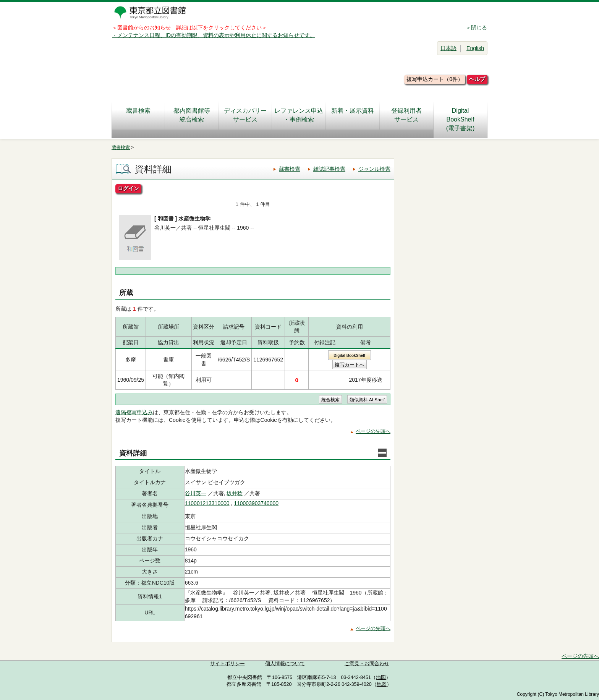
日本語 (448, 48)
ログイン (128, 188)
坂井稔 (235, 493)
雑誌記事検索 (329, 169)
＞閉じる (476, 28)
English (475, 48)
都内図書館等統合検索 (192, 115)
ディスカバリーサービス (245, 115)
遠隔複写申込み (134, 412)
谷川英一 (196, 493)
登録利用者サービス (406, 115)
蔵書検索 (138, 115)
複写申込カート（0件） (435, 79)
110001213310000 (207, 503)
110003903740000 (256, 503)
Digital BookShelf (349, 356)
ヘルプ (477, 79)
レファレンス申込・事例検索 (299, 115)
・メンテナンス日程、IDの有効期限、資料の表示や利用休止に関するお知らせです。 (214, 35)
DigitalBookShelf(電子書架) (461, 119)
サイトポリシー (227, 664)
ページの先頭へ (373, 431)
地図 (381, 677)
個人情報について (285, 664)
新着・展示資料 (353, 115)
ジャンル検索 (374, 169)
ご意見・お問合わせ (367, 664)
